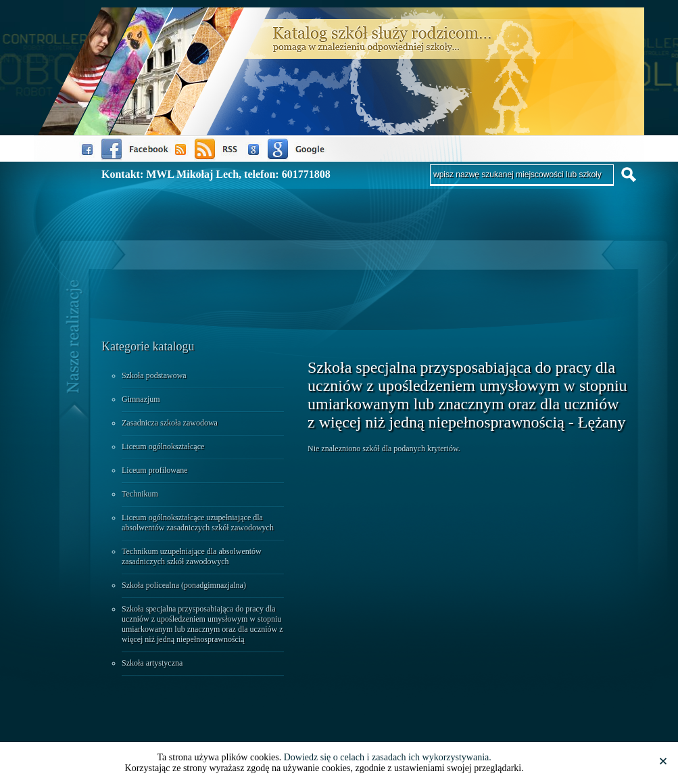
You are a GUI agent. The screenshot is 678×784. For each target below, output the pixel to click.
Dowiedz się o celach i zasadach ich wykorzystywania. (388, 757)
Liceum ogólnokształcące (163, 446)
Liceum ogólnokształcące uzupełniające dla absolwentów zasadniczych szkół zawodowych (198, 523)
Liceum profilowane (155, 470)
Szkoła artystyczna (152, 663)
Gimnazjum (141, 399)
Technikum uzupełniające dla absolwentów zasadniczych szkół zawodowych (192, 556)
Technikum (140, 494)
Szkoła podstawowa (154, 375)
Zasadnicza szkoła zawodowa (170, 423)
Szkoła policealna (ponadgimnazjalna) (184, 585)
